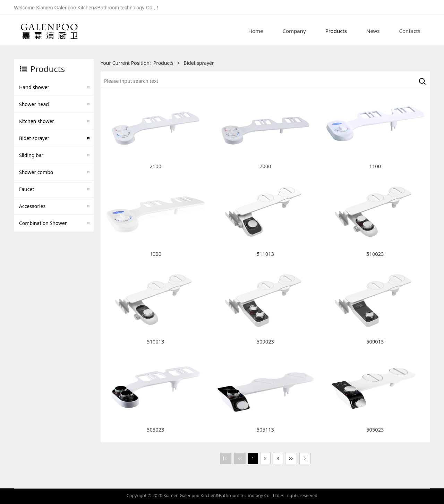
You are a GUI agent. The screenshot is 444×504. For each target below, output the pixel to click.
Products (336, 31)
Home (256, 31)
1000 (155, 254)
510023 (375, 254)
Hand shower (34, 87)
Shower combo (36, 172)
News (373, 31)
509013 (375, 341)
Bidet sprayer (34, 138)
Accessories (32, 206)
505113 (265, 429)
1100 (375, 166)
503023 (155, 429)
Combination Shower (43, 223)
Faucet (27, 189)
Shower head (34, 104)
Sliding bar (31, 155)
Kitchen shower (37, 121)
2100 (155, 166)
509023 (265, 341)
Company (294, 31)
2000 (265, 166)
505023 (375, 429)
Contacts (410, 31)
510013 (155, 341)
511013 (265, 254)
